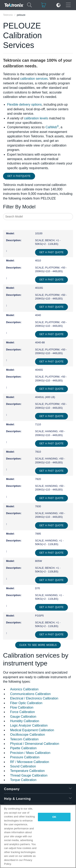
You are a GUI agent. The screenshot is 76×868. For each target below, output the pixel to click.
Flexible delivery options (24, 105)
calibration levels (36, 118)
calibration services (34, 79)
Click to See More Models (38, 645)
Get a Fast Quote (51, 252)
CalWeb (52, 127)
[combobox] (38, 217)
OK (54, 817)
